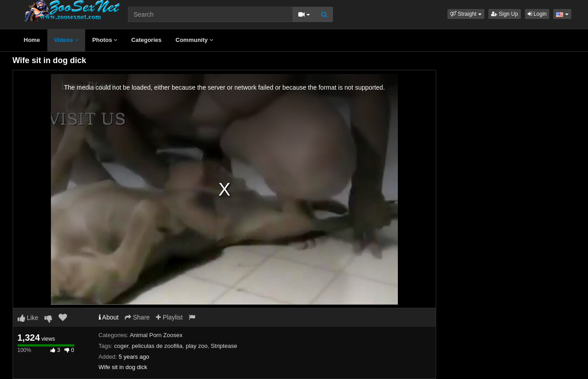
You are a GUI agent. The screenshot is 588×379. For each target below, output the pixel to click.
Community (194, 40)
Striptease (224, 346)
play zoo (196, 346)
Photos (105, 40)
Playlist (169, 317)
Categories (146, 40)
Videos (66, 40)
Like (28, 318)
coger (121, 346)
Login (537, 14)
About (109, 317)
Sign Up (505, 14)
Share (137, 317)
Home (32, 40)
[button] (466, 14)
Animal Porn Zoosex (156, 335)
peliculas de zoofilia (157, 346)
